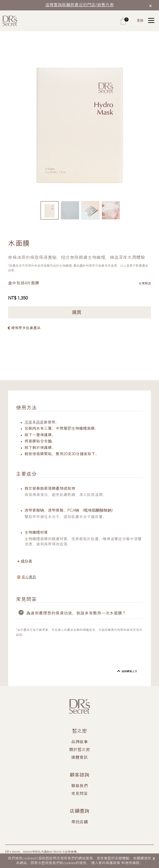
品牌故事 (80, 742)
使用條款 (132, 863)
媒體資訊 (80, 758)
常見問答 (80, 794)
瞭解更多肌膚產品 (26, 328)
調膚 (40, 423)
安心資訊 (29, 577)
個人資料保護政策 (106, 863)
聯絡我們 (80, 786)
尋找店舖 (80, 823)
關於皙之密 (80, 750)
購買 (79, 312)
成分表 (27, 561)
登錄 (140, 21)
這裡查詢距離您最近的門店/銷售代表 (80, 5)
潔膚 (28, 423)
